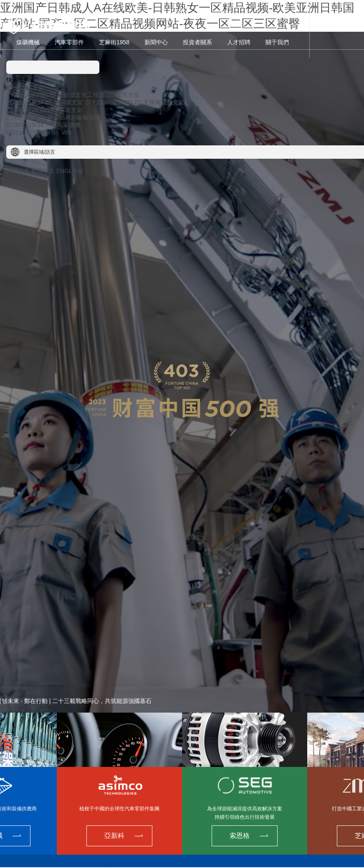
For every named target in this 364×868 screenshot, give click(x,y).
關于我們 (277, 42)
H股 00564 (61, 18)
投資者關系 (197, 42)
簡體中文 (18, 171)
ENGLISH (69, 171)
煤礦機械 (28, 42)
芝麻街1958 (114, 42)
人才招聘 (239, 42)
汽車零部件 (69, 42)
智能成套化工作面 (81, 95)
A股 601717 (29, 18)
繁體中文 (43, 171)
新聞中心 (156, 42)
